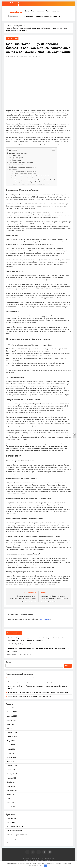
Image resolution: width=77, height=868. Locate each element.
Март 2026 (11, 708)
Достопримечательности (15, 826)
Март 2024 (11, 761)
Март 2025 (11, 728)
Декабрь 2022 (12, 790)
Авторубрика (11, 822)
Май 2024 (10, 753)
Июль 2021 (11, 794)
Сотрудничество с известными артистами (25, 167)
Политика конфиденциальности (48, 16)
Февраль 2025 (12, 733)
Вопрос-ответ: (13, 169)
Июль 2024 (11, 745)
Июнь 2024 (11, 749)
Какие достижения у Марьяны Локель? (26, 174)
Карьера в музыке (17, 158)
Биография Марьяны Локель (18, 153)
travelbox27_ (12, 57)
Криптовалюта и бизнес (15, 831)
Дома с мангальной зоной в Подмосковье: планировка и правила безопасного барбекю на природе (37, 687)
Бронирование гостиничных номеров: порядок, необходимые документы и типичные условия (38, 692)
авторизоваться (45, 619)
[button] (53, 150)
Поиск (8, 662)
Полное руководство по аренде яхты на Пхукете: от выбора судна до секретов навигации (37, 682)
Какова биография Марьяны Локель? (25, 172)
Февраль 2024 (12, 766)
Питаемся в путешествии (15, 839)
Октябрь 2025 (12, 720)
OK (45, 866)
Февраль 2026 (12, 712)
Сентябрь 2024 (12, 737)
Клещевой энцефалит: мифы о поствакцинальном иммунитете (27, 678)
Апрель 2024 (12, 757)
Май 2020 (10, 803)
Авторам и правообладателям (49, 11)
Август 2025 (11, 724)
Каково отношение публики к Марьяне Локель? (29, 178)
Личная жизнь (16, 160)
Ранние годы (16, 155)
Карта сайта (29, 16)
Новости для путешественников (17, 835)
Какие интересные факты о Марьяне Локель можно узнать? (32, 176)
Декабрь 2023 (12, 774)
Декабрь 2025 (12, 716)
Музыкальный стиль (18, 165)
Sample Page (30, 11)
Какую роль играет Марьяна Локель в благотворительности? (32, 184)
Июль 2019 (11, 807)
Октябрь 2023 (12, 782)
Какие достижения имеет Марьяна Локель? (27, 182)
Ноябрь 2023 (11, 778)
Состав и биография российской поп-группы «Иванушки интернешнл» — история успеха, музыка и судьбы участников (36, 639)
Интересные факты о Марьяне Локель (21, 162)
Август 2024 (11, 741)
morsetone (15, 12)
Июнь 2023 (11, 786)
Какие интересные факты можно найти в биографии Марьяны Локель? (35, 180)
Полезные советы (13, 843)
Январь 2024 (11, 770)
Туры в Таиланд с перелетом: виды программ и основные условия (29, 696)
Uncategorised (12, 39)
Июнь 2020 (11, 799)
